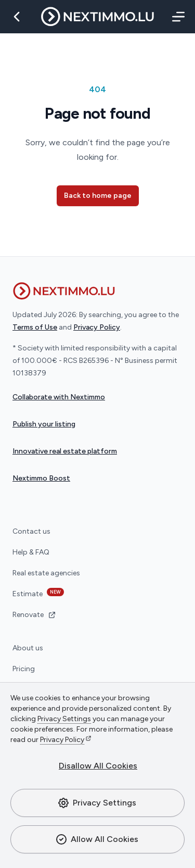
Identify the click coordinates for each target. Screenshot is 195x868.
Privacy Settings (97, 803)
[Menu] (176, 17)
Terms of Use (35, 327)
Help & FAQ (31, 552)
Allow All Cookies (97, 839)
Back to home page (98, 196)
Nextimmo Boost (41, 478)
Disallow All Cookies (98, 766)
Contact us (31, 531)
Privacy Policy (62, 740)
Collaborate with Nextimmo (59, 397)
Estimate (38, 593)
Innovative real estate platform (65, 451)
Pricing (24, 669)
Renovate (34, 615)
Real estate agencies (46, 573)
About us (28, 648)
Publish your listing (44, 424)
